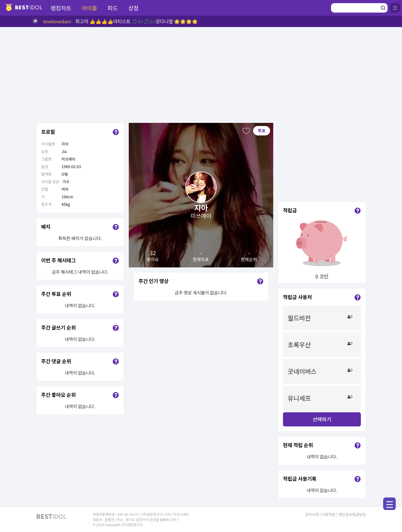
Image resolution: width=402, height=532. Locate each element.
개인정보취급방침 (352, 514)
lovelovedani (57, 21)
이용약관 (329, 514)
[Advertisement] (201, 74)
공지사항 (312, 514)
